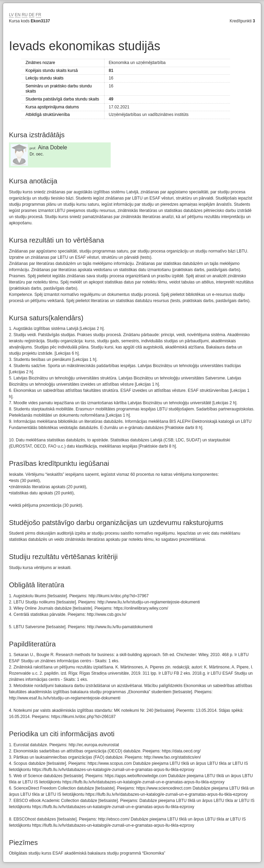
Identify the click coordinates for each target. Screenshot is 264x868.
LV (11, 15)
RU (25, 15)
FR (38, 15)
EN (18, 15)
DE (32, 15)
